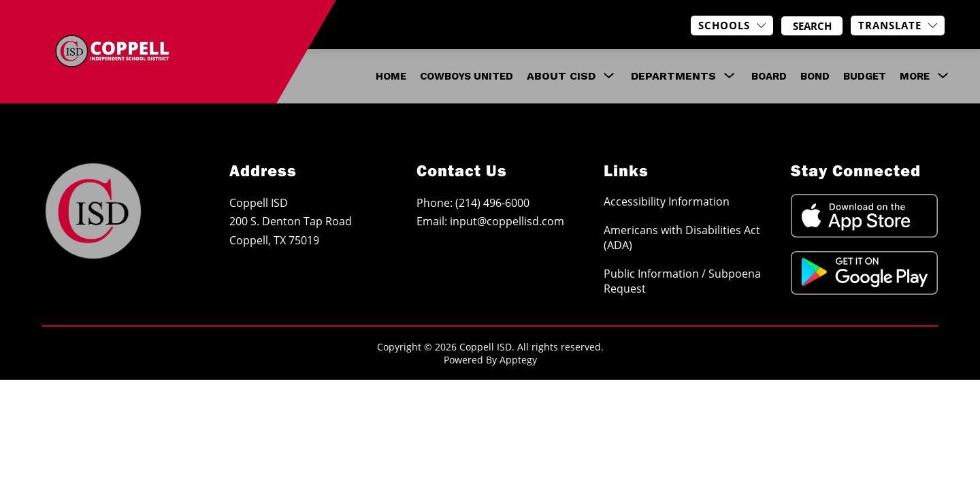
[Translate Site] (898, 26)
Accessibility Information (667, 201)
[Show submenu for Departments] (673, 76)
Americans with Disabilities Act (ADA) (682, 238)
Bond (815, 76)
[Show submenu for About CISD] (561, 76)
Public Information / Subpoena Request (682, 281)
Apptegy (518, 360)
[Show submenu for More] (915, 76)
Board (769, 76)
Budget (865, 76)
